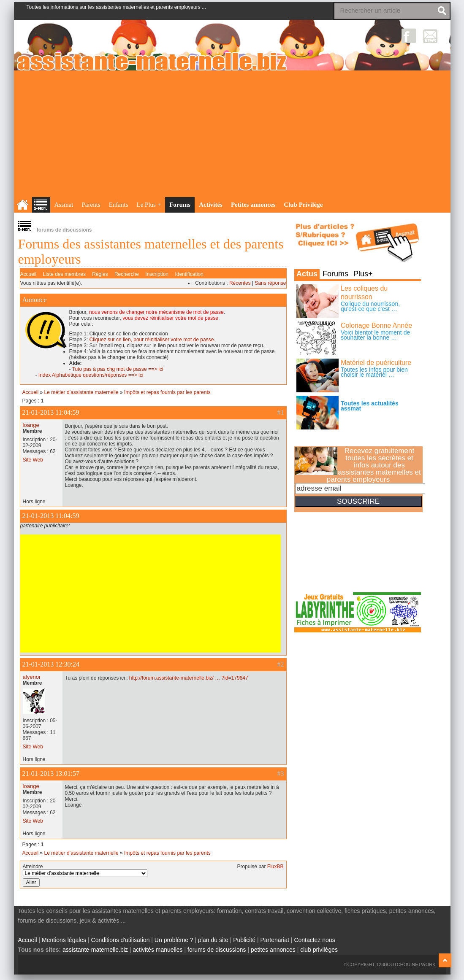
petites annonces (273, 950)
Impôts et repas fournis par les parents (167, 392)
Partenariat (274, 940)
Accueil (28, 274)
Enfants (119, 205)
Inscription (157, 274)
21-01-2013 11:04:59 (51, 412)
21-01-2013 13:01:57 (51, 773)
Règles (100, 274)
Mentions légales (64, 940)
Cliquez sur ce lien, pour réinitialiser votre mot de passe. (152, 340)
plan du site (213, 940)
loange (31, 425)
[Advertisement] (232, 134)
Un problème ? (174, 940)
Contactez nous (314, 940)
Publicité (244, 940)
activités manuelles (157, 950)
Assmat (64, 205)
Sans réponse (270, 283)
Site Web (33, 460)
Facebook (409, 36)
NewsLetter (430, 36)
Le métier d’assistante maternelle (81, 392)
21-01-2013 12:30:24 (51, 664)
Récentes (240, 283)
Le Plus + (149, 205)
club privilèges (319, 950)
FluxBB (275, 867)
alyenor (32, 677)
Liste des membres (64, 274)
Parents (91, 205)
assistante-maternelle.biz (95, 950)
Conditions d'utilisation (121, 940)
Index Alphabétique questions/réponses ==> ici (91, 375)
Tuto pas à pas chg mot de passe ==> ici (118, 369)
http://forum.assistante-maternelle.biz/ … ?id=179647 (189, 678)
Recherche (127, 274)
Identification (189, 274)
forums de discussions (217, 950)
